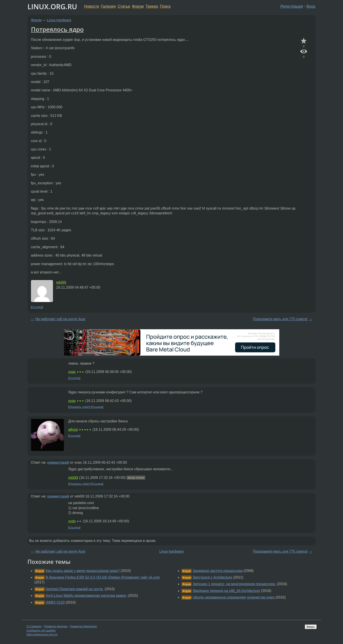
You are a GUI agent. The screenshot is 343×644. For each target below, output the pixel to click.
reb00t (61, 282)
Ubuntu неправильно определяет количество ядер (234, 597)
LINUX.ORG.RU (52, 6)
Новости (92, 6)
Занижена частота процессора (218, 571)
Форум (138, 6)
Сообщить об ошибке (41, 630)
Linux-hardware (59, 20)
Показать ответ (79, 407)
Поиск (165, 6)
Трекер (152, 6)
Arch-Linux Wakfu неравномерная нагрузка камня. (86, 596)
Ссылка (37, 307)
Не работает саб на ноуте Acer (60, 319)
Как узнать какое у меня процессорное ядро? (83, 571)
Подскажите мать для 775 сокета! (280, 319)
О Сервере (34, 626)
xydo (72, 521)
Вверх (311, 627)
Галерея (108, 6)
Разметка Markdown (83, 626)
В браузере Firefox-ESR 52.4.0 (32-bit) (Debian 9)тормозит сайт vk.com (103, 577)
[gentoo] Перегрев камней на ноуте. (75, 589)
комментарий (58, 462)
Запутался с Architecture (212, 577)
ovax (72, 372)
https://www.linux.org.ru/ (42, 634)
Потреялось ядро (57, 29)
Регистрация (292, 6)
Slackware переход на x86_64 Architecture (226, 591)
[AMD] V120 (55, 602)
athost (73, 430)
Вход (311, 6)
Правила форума (56, 626)
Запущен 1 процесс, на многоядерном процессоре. (234, 584)
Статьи (124, 6)
